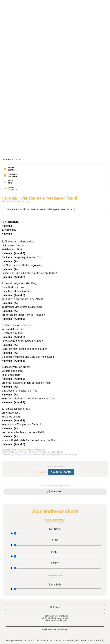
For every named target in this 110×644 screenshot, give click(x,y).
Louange (13, 176)
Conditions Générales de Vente (47, 640)
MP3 (10, 183)
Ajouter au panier (61, 472)
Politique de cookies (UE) (93, 640)
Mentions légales (71, 640)
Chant (11, 170)
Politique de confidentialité (18, 640)
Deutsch (13, 190)
